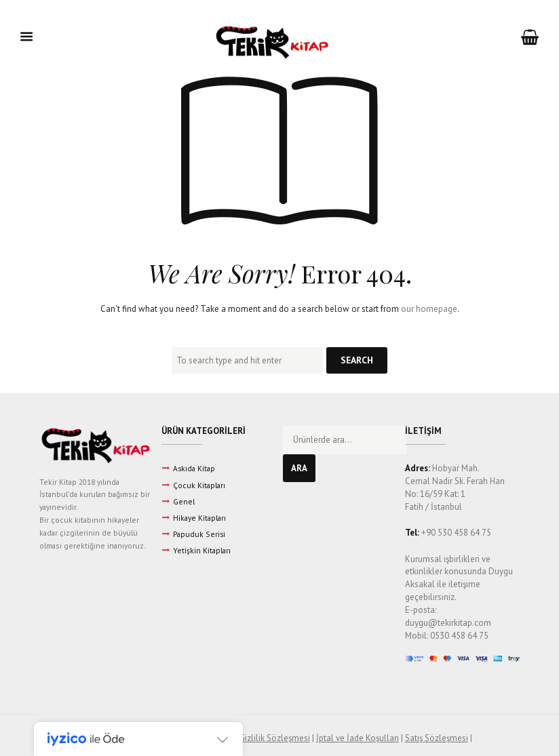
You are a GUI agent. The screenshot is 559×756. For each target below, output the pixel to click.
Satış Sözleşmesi (437, 738)
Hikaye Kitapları (199, 518)
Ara (299, 468)
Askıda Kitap (194, 468)
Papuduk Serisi (199, 534)
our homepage (429, 309)
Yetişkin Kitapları (202, 550)
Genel (184, 501)
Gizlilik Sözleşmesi (274, 738)
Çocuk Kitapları (199, 485)
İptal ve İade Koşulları (358, 738)
